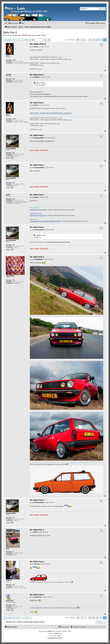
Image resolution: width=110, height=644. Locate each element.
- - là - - (40, 69)
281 (14, 153)
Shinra (8, 56)
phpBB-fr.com (58, 634)
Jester (59, 636)
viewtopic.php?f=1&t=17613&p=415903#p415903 (45, 221)
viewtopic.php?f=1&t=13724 (38, 210)
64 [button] (90, 40)
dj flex (34, 35)
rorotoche (9, 580)
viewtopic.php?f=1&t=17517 (38, 215)
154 (14, 280)
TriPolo (43, 35)
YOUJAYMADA (10, 276)
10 (13, 552)
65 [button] (94, 40)
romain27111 (10, 601)
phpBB (49, 631)
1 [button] (85, 40)
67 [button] (101, 40)
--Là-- (41, 65)
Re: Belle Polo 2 (38, 44)
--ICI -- (58, 63)
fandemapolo (17, 35)
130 (14, 79)
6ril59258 (9, 75)
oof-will (24, 35)
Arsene (38, 35)
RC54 (7, 549)
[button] (78, 40)
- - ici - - (60, 57)
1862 (14, 605)
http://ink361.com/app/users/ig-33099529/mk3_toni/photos (51, 113)
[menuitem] (22, 23)
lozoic (29, 35)
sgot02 (8, 195)
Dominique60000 (11, 149)
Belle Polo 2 (10, 32)
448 (14, 199)
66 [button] (97, 40)
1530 (14, 60)
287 (14, 585)
